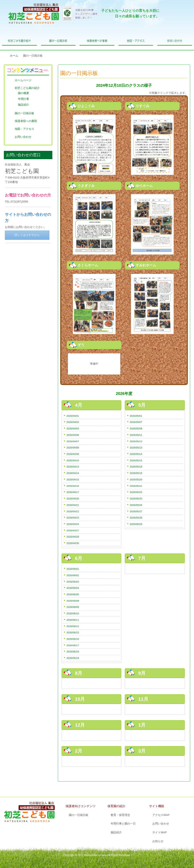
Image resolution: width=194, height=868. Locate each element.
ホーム (14, 56)
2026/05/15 (136, 460)
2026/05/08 (136, 428)
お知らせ (158, 841)
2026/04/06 (73, 435)
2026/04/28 (73, 537)
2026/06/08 (73, 601)
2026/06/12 (73, 626)
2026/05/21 (136, 486)
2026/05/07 (136, 422)
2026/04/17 (73, 492)
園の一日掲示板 (58, 41)
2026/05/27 (136, 511)
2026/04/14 (73, 473)
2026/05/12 (136, 441)
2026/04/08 (73, 447)
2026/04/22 (73, 511)
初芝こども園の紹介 (19, 41)
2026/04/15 (73, 479)
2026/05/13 (136, 447)
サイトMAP (159, 832)
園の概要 (24, 93)
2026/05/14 (136, 454)
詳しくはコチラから (27, 235)
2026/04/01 (73, 416)
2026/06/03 (73, 582)
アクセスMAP (161, 815)
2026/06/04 (73, 588)
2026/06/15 (73, 632)
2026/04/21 (73, 505)
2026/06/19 (73, 658)
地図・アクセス (136, 41)
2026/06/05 (73, 594)
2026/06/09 (73, 607)
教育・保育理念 (120, 815)
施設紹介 (24, 105)
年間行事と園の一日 (123, 824)
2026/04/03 (73, 428)
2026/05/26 (136, 505)
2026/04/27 (73, 530)
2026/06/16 (73, 639)
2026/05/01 (136, 416)
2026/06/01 (73, 569)
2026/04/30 (73, 543)
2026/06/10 (73, 613)
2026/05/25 (136, 498)
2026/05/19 (136, 473)
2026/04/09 (73, 454)
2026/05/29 (136, 524)
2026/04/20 (73, 498)
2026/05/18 (136, 467)
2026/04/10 (73, 460)
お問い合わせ (175, 41)
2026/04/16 (73, 486)
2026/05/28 (136, 518)
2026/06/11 (73, 620)
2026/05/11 (136, 435)
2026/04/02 (73, 422)
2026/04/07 (73, 441)
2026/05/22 (136, 492)
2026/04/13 (73, 467)
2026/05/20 (136, 479)
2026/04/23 (73, 518)
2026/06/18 (73, 651)
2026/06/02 (73, 575)
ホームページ (23, 80)
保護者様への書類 (97, 41)
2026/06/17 (73, 645)
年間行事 (24, 99)
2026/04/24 (73, 524)
